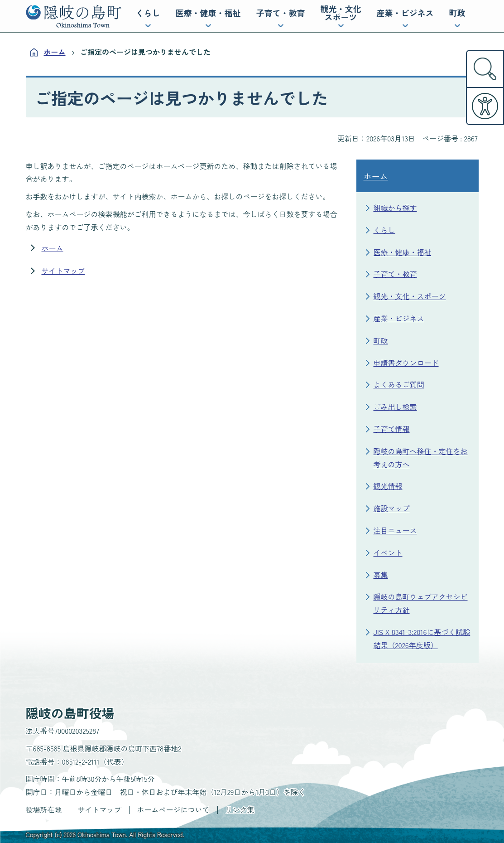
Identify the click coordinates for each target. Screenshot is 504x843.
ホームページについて (173, 809)
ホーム (55, 52)
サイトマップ (63, 271)
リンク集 (240, 809)
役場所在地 (44, 809)
